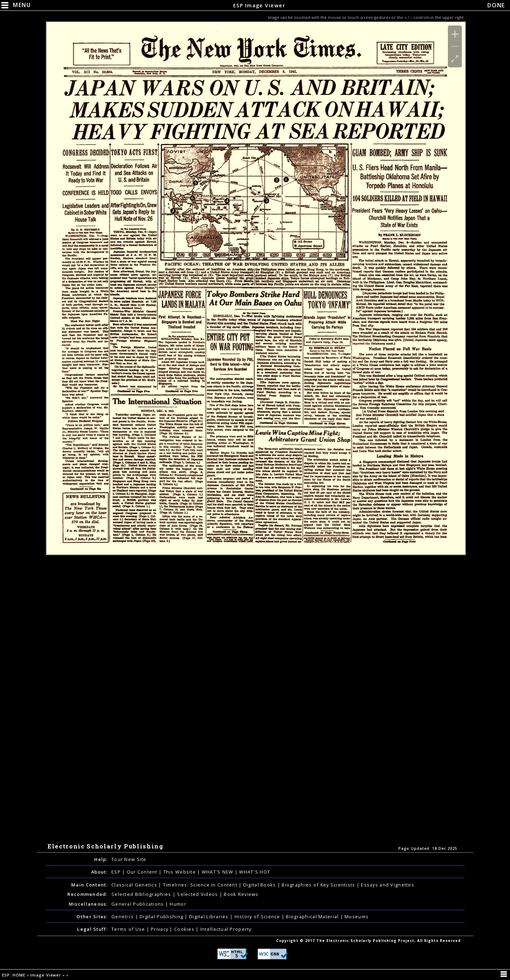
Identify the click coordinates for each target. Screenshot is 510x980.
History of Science (258, 916)
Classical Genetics (135, 885)
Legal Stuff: (92, 929)
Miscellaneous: (88, 904)
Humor (178, 904)
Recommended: (87, 894)
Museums (357, 916)
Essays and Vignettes (388, 885)
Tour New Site (129, 859)
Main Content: (90, 885)
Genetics (123, 916)
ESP (117, 872)
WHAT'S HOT (255, 872)
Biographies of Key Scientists (319, 885)
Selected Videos (198, 894)
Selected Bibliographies (142, 894)
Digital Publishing (162, 916)
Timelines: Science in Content (201, 885)
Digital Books (260, 885)
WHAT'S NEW (218, 872)
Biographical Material (313, 916)
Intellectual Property (226, 929)
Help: (101, 859)
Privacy (160, 929)
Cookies (185, 929)
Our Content (143, 872)
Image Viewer (46, 975)
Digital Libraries (210, 916)
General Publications (138, 904)
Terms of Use (129, 929)
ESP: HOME (14, 975)
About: (99, 872)
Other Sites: (92, 916)
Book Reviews (241, 894)
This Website (180, 872)
